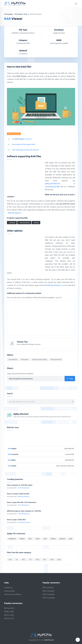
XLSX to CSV (9, 618)
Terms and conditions (13, 594)
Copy (70, 379)
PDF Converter (48, 588)
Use (22, 139)
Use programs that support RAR (23, 144)
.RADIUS (62, 539)
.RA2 (45, 539)
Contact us (8, 588)
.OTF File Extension (23, 505)
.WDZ (37, 560)
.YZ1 (30, 560)
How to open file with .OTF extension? (22, 502)
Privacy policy (9, 591)
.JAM (52, 560)
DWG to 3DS (9, 615)
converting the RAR (52, 187)
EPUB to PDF (9, 612)
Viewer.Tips (22, 342)
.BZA (10, 560)
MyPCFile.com (49, 640)
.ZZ (17, 560)
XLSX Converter (49, 594)
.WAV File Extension (23, 496)
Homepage (8, 14)
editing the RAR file (52, 184)
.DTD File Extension (23, 488)
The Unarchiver (24, 223)
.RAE (70, 539)
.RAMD (53, 539)
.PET (45, 560)
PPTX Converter (49, 598)
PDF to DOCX (9, 608)
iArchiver (12, 223)
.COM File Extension (24, 514)
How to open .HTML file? (16, 520)
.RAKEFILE (12, 539)
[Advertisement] (25, 177)
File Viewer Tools (21, 14)
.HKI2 (23, 560)
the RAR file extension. (53, 285)
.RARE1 (22, 539)
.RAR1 (38, 539)
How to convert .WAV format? (18, 494)
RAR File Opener (15, 213)
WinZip (36, 223)
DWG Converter (49, 591)
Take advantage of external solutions (25, 150)
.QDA (59, 560)
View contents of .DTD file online (20, 485)
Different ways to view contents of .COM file (24, 511)
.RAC (30, 539)
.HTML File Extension (24, 522)
